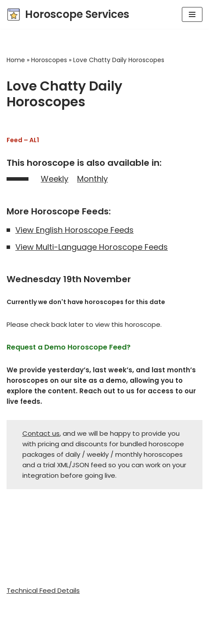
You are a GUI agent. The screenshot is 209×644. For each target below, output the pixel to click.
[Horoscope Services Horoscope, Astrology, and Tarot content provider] (68, 14)
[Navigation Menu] (192, 14)
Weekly (55, 179)
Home (16, 60)
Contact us (41, 433)
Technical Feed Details (43, 590)
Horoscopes (49, 60)
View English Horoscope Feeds (74, 230)
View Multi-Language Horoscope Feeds (92, 247)
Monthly (92, 179)
